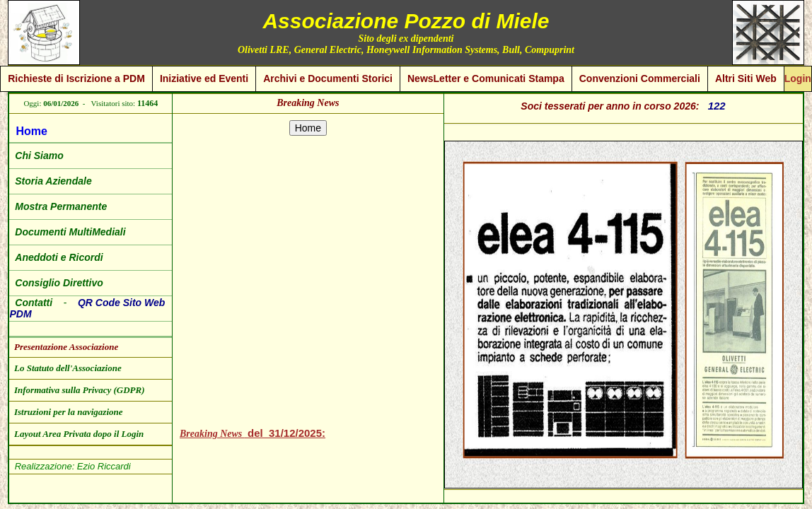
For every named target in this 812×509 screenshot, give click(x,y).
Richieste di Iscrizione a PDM (76, 78)
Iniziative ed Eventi (204, 78)
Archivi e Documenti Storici (328, 78)
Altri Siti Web (746, 78)
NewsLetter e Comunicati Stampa (486, 78)
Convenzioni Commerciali (640, 78)
